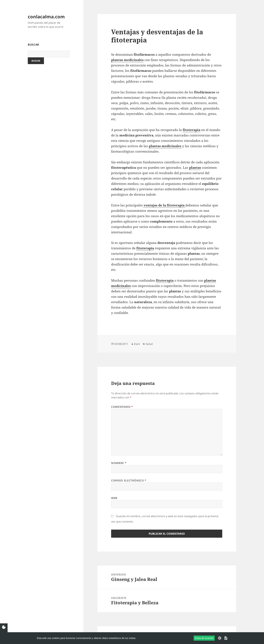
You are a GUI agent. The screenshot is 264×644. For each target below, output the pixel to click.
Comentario (122, 407)
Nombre (119, 463)
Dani (137, 344)
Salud (149, 344)
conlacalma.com (46, 17)
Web (114, 498)
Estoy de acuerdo (204, 638)
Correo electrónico (129, 480)
